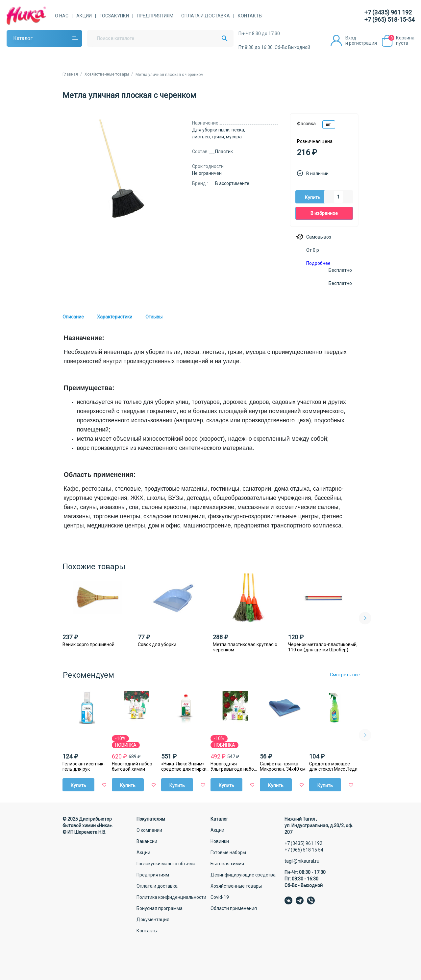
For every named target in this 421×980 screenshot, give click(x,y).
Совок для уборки (157, 644)
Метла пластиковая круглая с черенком (245, 647)
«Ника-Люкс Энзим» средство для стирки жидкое (184, 766)
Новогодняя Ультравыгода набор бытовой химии (234, 766)
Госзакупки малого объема (166, 864)
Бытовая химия (227, 864)
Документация (153, 920)
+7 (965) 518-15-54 (389, 20)
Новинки (220, 841)
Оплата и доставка (206, 16)
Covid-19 (220, 897)
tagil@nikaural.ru (302, 861)
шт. (329, 125)
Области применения (234, 908)
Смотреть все (345, 675)
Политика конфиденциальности (171, 897)
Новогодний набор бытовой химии (132, 766)
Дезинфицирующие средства (243, 875)
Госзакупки (114, 16)
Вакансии (147, 841)
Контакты (250, 16)
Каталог (23, 38)
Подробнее (318, 263)
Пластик (224, 152)
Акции (84, 16)
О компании (149, 830)
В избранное (324, 213)
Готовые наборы (228, 852)
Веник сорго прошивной (88, 644)
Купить (313, 198)
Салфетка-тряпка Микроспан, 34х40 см (283, 766)
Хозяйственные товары (236, 886)
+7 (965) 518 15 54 (304, 850)
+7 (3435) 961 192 (388, 12)
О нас (62, 16)
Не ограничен (207, 173)
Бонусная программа (160, 908)
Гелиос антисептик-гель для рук (84, 766)
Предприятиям (155, 16)
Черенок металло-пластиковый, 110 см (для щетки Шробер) (323, 647)
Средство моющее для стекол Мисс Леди (333, 766)
